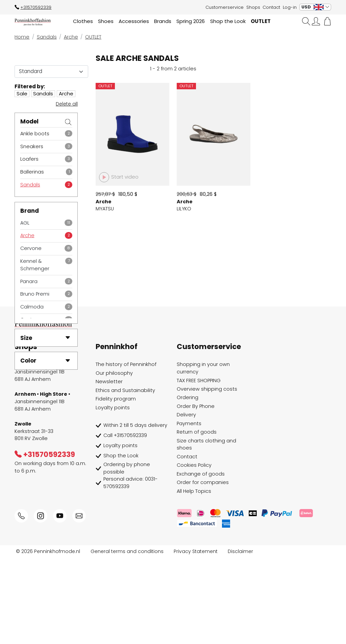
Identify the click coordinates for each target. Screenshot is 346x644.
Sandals (30, 185)
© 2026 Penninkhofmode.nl (48, 638)
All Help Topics (194, 577)
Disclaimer (240, 638)
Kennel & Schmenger (35, 265)
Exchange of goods (201, 560)
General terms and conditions (127, 638)
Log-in (290, 7)
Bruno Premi (35, 294)
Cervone (31, 248)
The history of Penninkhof (126, 451)
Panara (29, 281)
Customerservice (225, 7)
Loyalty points (113, 494)
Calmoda (32, 307)
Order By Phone (196, 492)
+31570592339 (33, 7)
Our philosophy (114, 459)
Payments (189, 510)
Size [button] (45, 338)
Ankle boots (35, 134)
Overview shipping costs (207, 475)
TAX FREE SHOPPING (199, 467)
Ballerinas (32, 172)
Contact (271, 7)
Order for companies (203, 569)
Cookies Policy (194, 552)
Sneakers (32, 146)
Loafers (29, 159)
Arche (27, 235)
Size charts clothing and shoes (206, 531)
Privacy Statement (196, 638)
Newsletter (109, 468)
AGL (25, 223)
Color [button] (45, 361)
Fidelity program (116, 485)
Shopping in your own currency (203, 455)
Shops (253, 7)
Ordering (188, 484)
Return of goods (197, 519)
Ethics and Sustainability (125, 477)
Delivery (186, 501)
